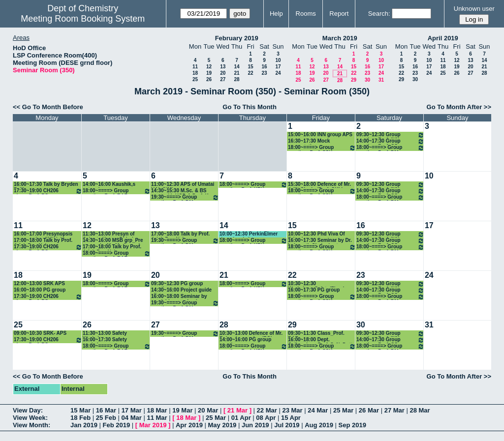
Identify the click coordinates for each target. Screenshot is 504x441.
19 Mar (182, 410)
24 (278, 73)
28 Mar (420, 410)
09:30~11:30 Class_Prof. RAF (316, 334)
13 (223, 67)
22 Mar (267, 410)
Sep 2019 (352, 425)
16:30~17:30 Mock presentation (309, 141)
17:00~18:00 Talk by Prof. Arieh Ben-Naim (43, 241)
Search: (379, 14)
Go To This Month (250, 107)
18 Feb (80, 418)
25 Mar (343, 410)
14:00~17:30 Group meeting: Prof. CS (390, 141)
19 (209, 73)
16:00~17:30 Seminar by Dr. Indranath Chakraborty (320, 241)
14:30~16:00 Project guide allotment (181, 290)
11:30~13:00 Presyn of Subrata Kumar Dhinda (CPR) (109, 234)
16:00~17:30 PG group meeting (314, 290)
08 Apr (266, 418)
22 (250, 73)
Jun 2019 (255, 425)
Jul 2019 (287, 425)
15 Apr (291, 418)
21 (236, 73)
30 (367, 80)
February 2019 (237, 38)
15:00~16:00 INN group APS (320, 134)
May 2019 (222, 425)
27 (223, 79)
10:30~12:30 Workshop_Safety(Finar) (316, 284)
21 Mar (237, 410)
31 (381, 80)
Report (339, 14)
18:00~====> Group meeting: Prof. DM (390, 148)
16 (264, 67)
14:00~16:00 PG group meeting (245, 340)
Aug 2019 (319, 425)
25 (195, 79)
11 (195, 67)
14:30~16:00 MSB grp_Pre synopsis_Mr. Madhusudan (114, 241)
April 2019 (443, 38)
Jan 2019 (84, 425)
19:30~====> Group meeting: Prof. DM (185, 197)
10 (278, 60)
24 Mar (318, 410)
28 (236, 79)
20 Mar (208, 410)
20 (223, 73)
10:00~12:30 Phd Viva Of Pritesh (316, 234)
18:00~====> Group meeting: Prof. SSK (322, 148)
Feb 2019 (117, 425)
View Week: (30, 418)
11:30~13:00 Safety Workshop (105, 334)
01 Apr (241, 418)
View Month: (31, 425)
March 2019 (340, 38)
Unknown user (474, 9)
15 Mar (80, 410)
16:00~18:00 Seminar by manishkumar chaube (179, 297)
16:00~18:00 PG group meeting (40, 290)
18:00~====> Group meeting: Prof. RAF (117, 191)
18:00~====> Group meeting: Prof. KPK (253, 185)
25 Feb (106, 418)
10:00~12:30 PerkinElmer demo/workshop (249, 234)
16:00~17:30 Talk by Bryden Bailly (46, 185)
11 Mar (157, 418)
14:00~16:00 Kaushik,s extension (109, 185)
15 (250, 67)
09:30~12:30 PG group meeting (177, 284)
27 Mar (394, 410)
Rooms (306, 14)
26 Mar (369, 410)
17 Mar (132, 410)
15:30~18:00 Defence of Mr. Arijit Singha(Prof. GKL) (319, 185)
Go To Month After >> (459, 107)
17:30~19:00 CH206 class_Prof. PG (48, 191)
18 (195, 73)
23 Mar (292, 410)
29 (354, 80)
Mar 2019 (153, 425)
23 (264, 73)
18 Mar (157, 410)
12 (209, 67)
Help (276, 14)
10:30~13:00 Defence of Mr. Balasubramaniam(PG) (251, 334)
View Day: (28, 410)
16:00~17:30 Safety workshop (105, 340)
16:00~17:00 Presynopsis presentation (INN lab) (43, 234)
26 (209, 79)
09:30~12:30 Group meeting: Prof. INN (390, 135)
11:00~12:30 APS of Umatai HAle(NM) (183, 185)
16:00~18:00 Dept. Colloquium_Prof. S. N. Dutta (322, 340)
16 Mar (106, 410)
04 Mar (132, 418)
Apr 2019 (189, 425)
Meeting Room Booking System (83, 19)
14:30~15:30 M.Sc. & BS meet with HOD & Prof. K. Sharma (180, 191)
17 (278, 67)
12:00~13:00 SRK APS (39, 283)
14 (236, 67)
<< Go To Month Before (48, 107)
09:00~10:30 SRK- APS (40, 333)
